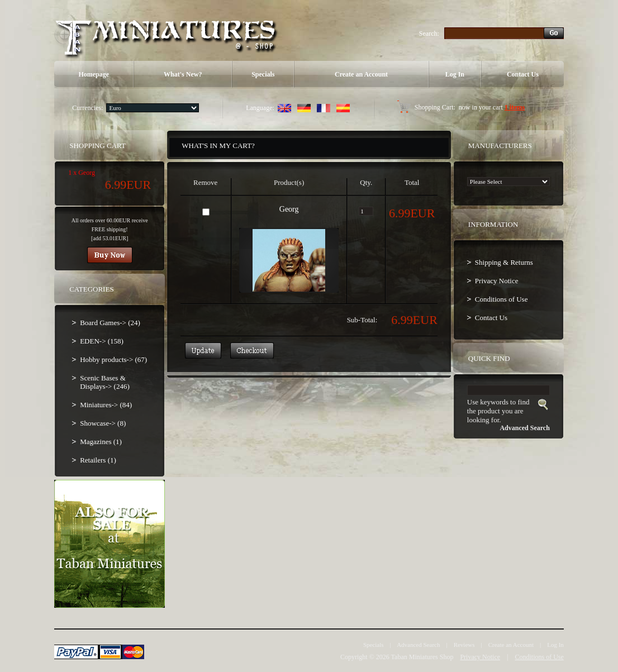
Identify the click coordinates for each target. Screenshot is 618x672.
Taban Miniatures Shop (422, 657)
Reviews (464, 645)
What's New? (183, 74)
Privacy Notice (497, 281)
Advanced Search (418, 645)
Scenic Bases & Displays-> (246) (105, 382)
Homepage (94, 74)
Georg (289, 209)
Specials (263, 74)
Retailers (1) (98, 460)
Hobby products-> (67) (113, 359)
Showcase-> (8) (103, 423)
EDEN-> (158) (102, 341)
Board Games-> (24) (110, 323)
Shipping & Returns (504, 262)
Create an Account (361, 74)
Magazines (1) (101, 442)
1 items (515, 107)
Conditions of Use (501, 299)
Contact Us (523, 74)
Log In (455, 74)
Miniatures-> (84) (106, 405)
